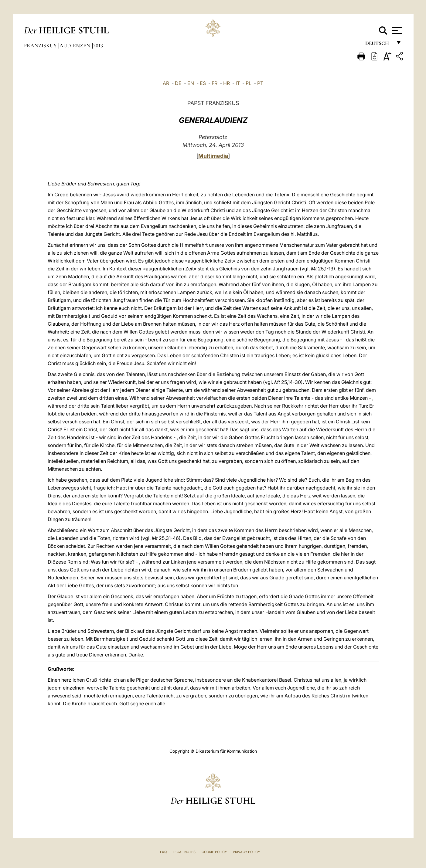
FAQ (163, 852)
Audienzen (75, 46)
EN (191, 83)
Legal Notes (184, 852)
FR (215, 83)
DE (178, 83)
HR (227, 83)
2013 (98, 46)
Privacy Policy (246, 852)
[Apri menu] (396, 30)
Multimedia (213, 156)
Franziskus (41, 46)
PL (249, 83)
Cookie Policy (214, 852)
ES (203, 83)
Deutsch (379, 45)
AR (166, 83)
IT (238, 83)
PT (260, 83)
